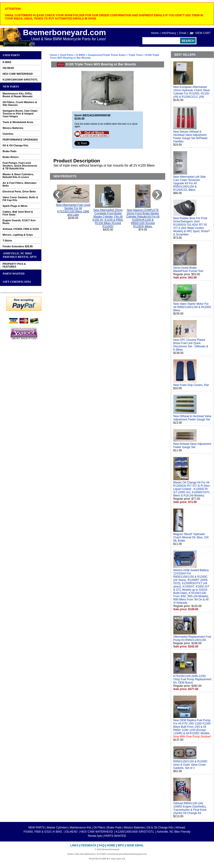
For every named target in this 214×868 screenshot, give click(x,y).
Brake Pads (10, 151)
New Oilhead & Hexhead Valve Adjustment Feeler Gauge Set (192, 418)
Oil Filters (99, 828)
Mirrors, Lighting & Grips (18, 235)
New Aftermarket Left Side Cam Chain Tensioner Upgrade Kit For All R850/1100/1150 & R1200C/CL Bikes (189, 183)
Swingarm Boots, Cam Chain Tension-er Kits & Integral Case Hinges (20, 114)
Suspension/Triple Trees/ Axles (107, 55)
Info (121, 845)
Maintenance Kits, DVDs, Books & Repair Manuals (18, 95)
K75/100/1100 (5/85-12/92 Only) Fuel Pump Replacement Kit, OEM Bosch (192, 679)
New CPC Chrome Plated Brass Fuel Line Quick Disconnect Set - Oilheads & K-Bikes (191, 345)
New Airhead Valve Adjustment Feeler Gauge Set (192, 446)
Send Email (135, 845)
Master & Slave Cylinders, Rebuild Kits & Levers (18, 176)
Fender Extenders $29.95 (18, 246)
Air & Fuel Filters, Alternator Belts (20, 184)
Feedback (89, 845)
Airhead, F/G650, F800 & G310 (21, 229)
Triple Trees (136, 55)
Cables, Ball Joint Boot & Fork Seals (18, 213)
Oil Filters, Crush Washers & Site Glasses (20, 104)
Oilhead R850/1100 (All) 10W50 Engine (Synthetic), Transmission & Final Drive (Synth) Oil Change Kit (190, 808)
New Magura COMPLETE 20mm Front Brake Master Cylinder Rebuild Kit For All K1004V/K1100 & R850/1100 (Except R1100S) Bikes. (143, 218)
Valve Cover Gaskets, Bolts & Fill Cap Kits (20, 199)
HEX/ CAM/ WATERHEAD (18, 74)
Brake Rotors (11, 157)
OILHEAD (8, 68)
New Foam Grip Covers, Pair (191, 385)
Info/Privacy (169, 33)
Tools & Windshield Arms (18, 122)
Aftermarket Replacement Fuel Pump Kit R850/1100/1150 (192, 638)
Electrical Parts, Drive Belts (19, 191)
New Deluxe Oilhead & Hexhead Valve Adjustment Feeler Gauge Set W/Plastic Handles (191, 137)
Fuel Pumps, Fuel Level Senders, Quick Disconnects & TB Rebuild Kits (20, 166)
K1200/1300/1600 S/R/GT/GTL (20, 80)
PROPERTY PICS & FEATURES (14, 265)
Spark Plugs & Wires (15, 206)
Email (183, 33)
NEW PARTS (11, 87)
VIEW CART (203, 33)
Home (155, 33)
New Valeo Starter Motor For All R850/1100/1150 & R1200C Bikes (192, 307)
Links (74, 845)
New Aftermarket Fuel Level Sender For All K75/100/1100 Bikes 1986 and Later (73, 210)
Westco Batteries (13, 128)
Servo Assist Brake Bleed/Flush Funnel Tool (188, 269)
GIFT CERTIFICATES (17, 282)
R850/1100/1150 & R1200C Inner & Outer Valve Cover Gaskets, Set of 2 (190, 765)
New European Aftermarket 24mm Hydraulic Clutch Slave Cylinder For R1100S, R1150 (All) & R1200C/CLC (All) (192, 92)
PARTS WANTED (14, 274)
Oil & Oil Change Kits (15, 145)
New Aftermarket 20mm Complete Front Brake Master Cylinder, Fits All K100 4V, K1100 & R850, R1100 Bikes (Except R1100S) (108, 218)
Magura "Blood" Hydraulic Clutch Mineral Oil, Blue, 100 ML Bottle (191, 537)
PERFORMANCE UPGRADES (20, 140)
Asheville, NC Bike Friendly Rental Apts (20, 255)
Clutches (8, 134)
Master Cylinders (57, 828)
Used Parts (11, 55)
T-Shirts (7, 241)
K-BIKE (7, 62)
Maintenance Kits (81, 828)
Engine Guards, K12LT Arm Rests (19, 222)
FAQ (102, 845)
